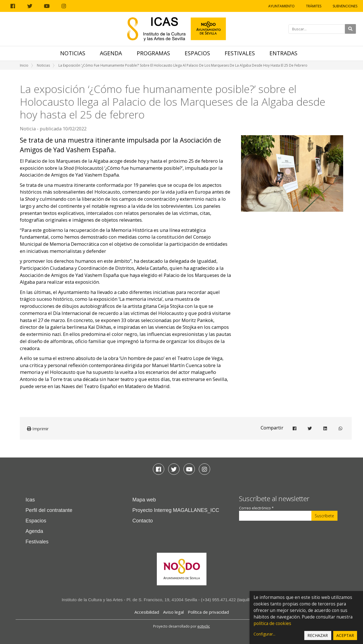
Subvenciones (345, 6)
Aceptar (345, 635)
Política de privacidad (208, 612)
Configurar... (264, 634)
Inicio (24, 65)
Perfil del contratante (49, 510)
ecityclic (204, 626)
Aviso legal (173, 612)
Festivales (240, 53)
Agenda (111, 53)
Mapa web (144, 500)
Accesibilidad (147, 612)
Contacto (143, 521)
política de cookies (272, 623)
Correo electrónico (256, 508)
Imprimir (38, 429)
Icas (30, 500)
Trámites (314, 6)
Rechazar (318, 635)
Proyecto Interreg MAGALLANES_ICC (176, 510)
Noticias (73, 53)
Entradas (283, 53)
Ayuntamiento (281, 6)
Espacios (197, 53)
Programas (153, 53)
